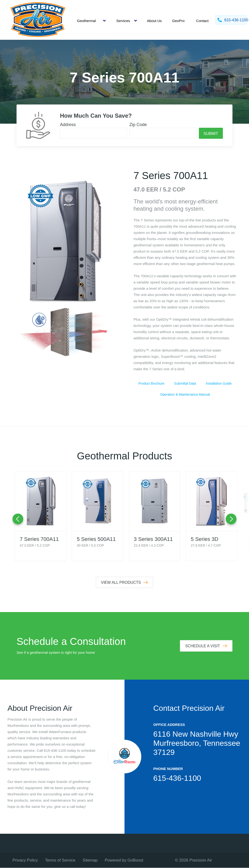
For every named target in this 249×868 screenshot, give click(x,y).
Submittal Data (185, 384)
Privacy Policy (25, 860)
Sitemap (90, 860)
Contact (202, 21)
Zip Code (138, 125)
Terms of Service (60, 860)
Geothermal (86, 21)
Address (68, 125)
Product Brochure (151, 384)
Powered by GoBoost (124, 860)
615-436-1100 (177, 778)
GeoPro (178, 21)
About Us (154, 21)
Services (123, 21)
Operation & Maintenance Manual (185, 395)
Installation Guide (219, 384)
